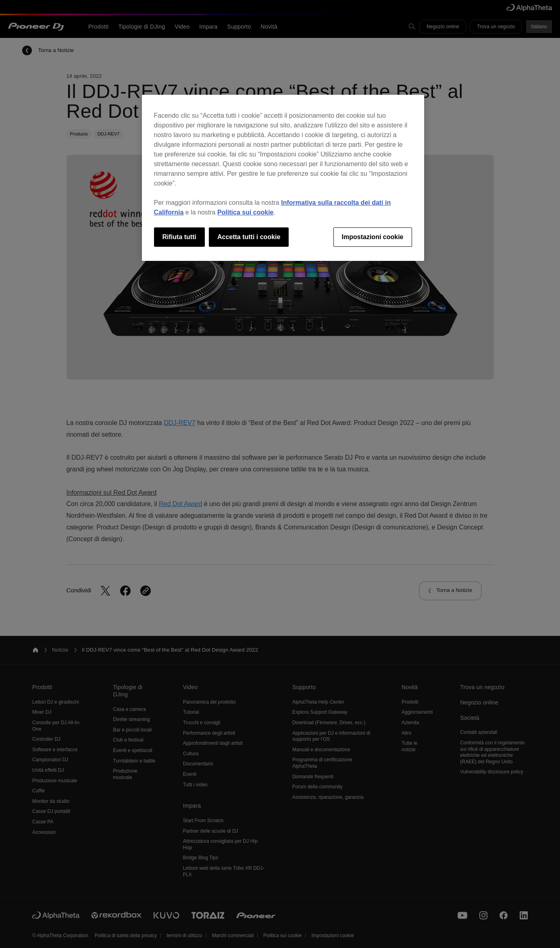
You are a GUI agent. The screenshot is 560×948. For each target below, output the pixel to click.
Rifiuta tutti (179, 237)
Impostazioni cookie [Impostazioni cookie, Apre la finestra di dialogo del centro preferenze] (373, 237)
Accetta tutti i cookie (249, 237)
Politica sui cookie (246, 212)
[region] (283, 178)
